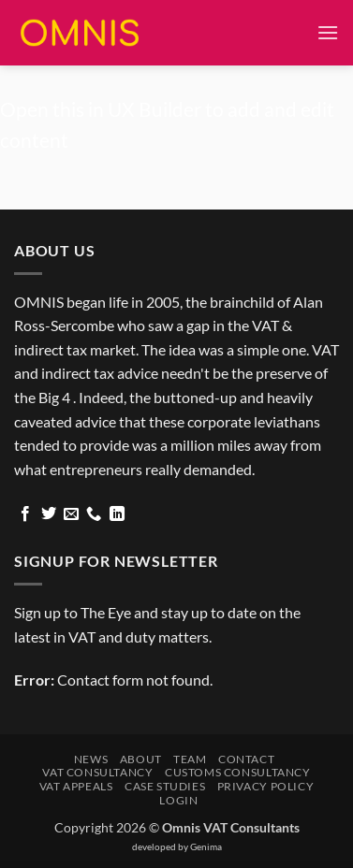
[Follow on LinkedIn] (117, 514)
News (91, 759)
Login (178, 800)
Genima (206, 846)
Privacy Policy (266, 786)
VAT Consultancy (97, 772)
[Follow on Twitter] (49, 514)
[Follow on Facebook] (25, 514)
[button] (328, 32)
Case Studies (165, 786)
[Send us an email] (71, 514)
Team (190, 759)
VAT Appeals (76, 786)
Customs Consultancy (238, 772)
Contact (246, 759)
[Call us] (94, 514)
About (141, 759)
